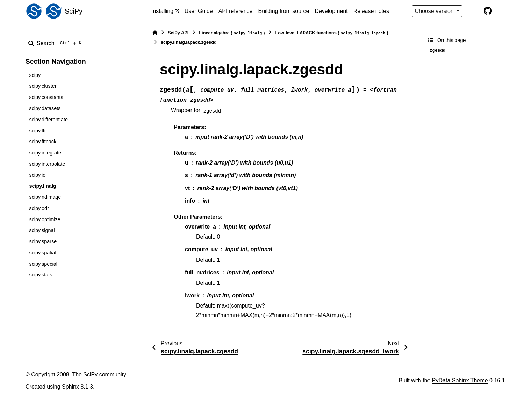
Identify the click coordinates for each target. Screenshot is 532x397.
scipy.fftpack (43, 142)
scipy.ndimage (45, 197)
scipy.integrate (45, 153)
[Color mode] (473, 11)
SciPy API (178, 33)
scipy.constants (46, 97)
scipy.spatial (42, 253)
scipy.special (43, 264)
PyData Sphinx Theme (460, 380)
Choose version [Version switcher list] (435, 11)
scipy (35, 75)
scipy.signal (42, 230)
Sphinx (70, 387)
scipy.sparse (43, 241)
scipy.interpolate (47, 164)
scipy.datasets (45, 108)
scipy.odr (39, 208)
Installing (162, 11)
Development (331, 11)
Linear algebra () (232, 33)
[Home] (155, 33)
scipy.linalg (42, 186)
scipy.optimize (45, 219)
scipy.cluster (43, 86)
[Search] (56, 43)
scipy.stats (41, 275)
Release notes (371, 11)
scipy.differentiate (48, 120)
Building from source (284, 11)
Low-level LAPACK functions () (332, 33)
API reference (236, 11)
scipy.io (37, 175)
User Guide (199, 11)
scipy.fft (37, 131)
